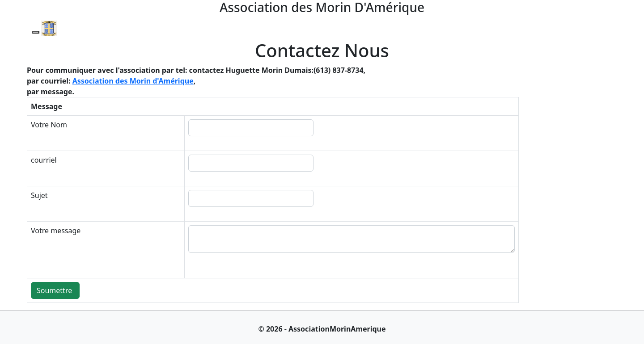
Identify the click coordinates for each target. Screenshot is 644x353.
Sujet (39, 195)
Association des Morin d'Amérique (133, 81)
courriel (44, 160)
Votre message (56, 231)
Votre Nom (49, 125)
